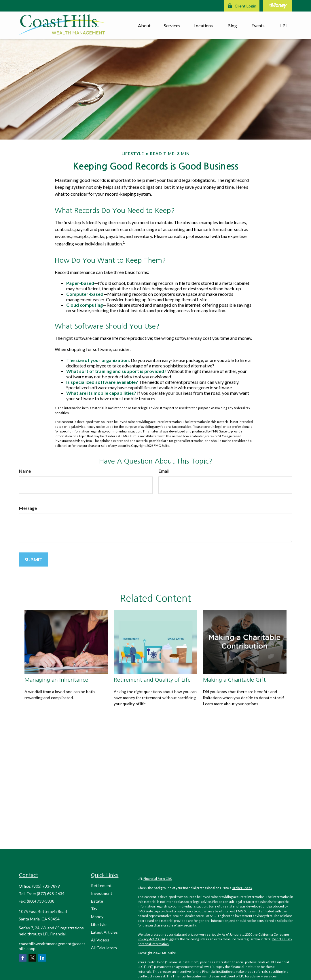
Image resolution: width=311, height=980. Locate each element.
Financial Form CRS (158, 879)
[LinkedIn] (42, 958)
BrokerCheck (242, 888)
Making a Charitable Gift (234, 680)
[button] (144, 25)
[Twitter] (32, 958)
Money (97, 917)
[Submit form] (33, 559)
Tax (94, 909)
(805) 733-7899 (46, 886)
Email (164, 471)
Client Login (242, 6)
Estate (97, 901)
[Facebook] (23, 958)
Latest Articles (104, 932)
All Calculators (104, 948)
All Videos (100, 940)
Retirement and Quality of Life (152, 680)
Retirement (101, 885)
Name (25, 471)
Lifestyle (99, 924)
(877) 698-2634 (51, 894)
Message (28, 508)
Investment (102, 893)
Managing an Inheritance (56, 680)
